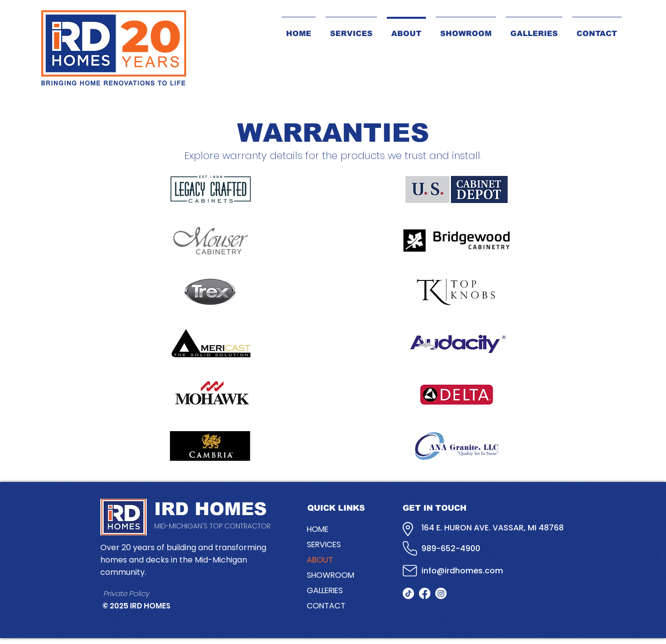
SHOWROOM (331, 575)
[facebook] (425, 593)
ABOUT (320, 560)
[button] (534, 29)
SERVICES (324, 544)
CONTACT (326, 606)
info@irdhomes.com (462, 571)
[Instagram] (441, 593)
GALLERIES (325, 590)
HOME (318, 529)
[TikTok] (408, 593)
